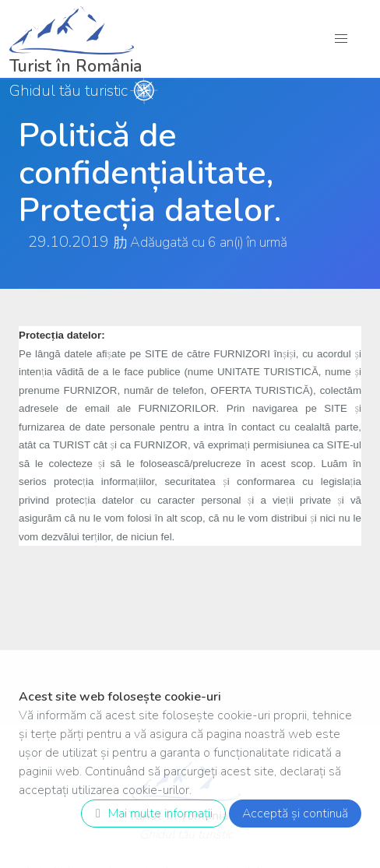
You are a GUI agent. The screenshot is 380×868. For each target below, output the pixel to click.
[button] (341, 39)
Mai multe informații (151, 814)
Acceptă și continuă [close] (295, 814)
